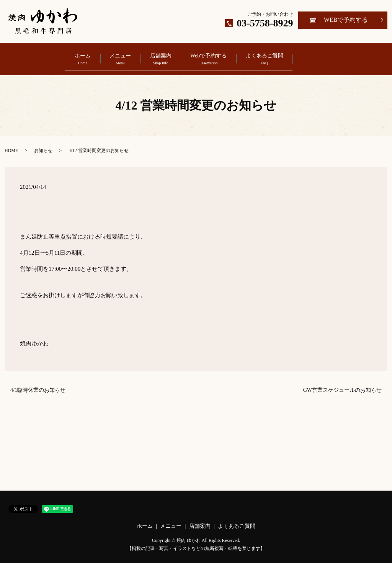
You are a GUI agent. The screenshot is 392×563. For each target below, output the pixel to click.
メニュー (105, 56)
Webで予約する (224, 56)
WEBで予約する (346, 20)
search (355, 56)
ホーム (52, 56)
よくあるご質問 (295, 56)
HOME (11, 145)
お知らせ (43, 145)
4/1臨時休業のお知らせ (38, 385)
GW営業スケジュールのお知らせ (342, 385)
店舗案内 (161, 56)
